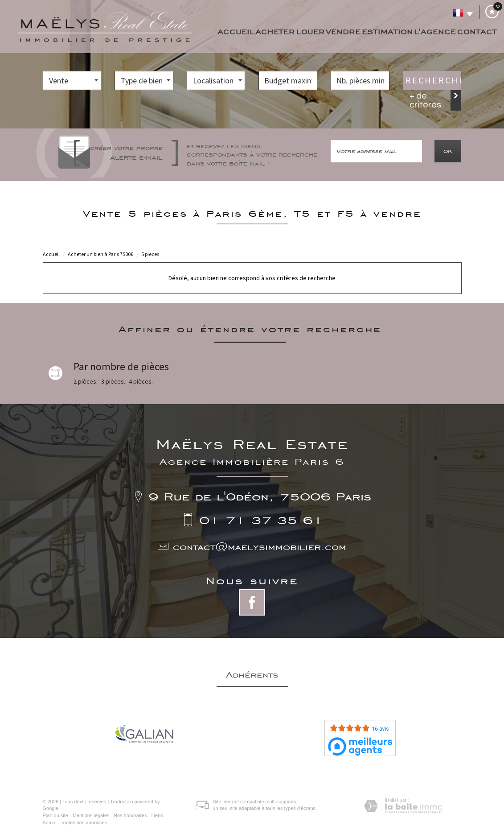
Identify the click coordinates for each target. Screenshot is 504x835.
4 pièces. (141, 381)
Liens (157, 815)
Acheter (275, 32)
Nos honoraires (130, 815)
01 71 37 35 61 (261, 520)
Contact (477, 32)
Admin (50, 823)
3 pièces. (113, 381)
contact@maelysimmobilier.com (260, 547)
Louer (311, 32)
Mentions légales (91, 815)
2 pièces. (86, 381)
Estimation (387, 32)
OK (448, 151)
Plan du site (55, 815)
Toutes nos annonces (84, 823)
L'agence (435, 32)
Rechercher (434, 80)
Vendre (343, 32)
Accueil (236, 32)
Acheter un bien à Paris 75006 (100, 254)
